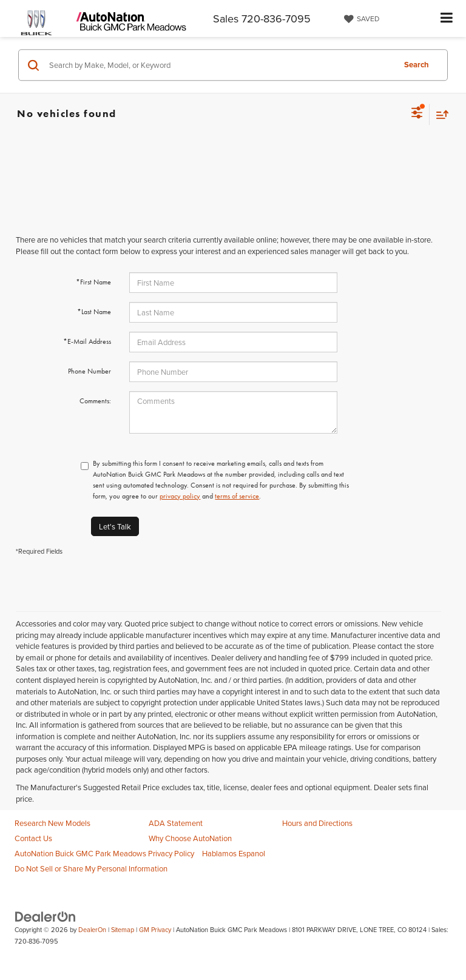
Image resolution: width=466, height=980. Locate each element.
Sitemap (123, 930)
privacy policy (180, 496)
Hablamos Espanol (234, 853)
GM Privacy (155, 930)
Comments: (95, 401)
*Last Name (94, 312)
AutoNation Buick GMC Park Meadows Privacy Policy (104, 853)
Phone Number (89, 371)
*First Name (93, 282)
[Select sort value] (439, 114)
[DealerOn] (46, 916)
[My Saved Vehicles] (360, 19)
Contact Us (33, 838)
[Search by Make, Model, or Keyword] (220, 65)
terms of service (237, 496)
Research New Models (52, 823)
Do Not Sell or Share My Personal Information (91, 868)
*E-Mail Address (87, 341)
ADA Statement (176, 823)
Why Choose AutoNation (190, 838)
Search (417, 65)
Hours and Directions (317, 823)
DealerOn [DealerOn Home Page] (92, 930)
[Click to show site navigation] (447, 18)
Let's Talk (115, 526)
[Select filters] (417, 114)
